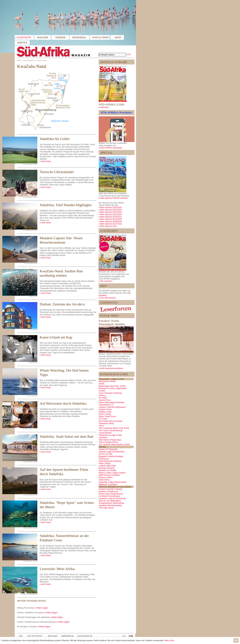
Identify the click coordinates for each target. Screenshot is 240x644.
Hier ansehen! (106, 281)
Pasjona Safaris (106, 477)
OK (236, 640)
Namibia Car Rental (107, 470)
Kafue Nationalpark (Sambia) (111, 402)
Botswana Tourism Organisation (113, 388)
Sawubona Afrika (106, 423)
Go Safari (103, 398)
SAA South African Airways (111, 421)
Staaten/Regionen (29, 60)
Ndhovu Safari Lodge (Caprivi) (112, 473)
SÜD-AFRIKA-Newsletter (111, 148)
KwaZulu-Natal (42, 60)
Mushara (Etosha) (107, 468)
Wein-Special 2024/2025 (111, 207)
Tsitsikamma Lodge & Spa (110, 435)
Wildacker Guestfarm (108, 484)
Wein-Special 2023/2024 (111, 210)
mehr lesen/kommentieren (112, 368)
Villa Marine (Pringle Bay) (110, 440)
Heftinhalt (104, 107)
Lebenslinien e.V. (106, 405)
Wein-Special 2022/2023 (111, 212)
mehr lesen (46, 161)
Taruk (101, 426)
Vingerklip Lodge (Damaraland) (112, 482)
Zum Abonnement (108, 298)
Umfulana (103, 438)
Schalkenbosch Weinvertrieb (111, 503)
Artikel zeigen (42, 608)
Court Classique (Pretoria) (110, 393)
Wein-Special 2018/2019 (111, 222)
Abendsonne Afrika (107, 381)
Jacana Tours (105, 400)
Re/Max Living (105, 412)
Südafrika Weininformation (110, 506)
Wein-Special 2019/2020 (111, 219)
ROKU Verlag (105, 414)
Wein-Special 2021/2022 (111, 214)
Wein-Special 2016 (108, 226)
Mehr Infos (169, 640)
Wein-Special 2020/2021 (111, 217)
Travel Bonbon (105, 433)
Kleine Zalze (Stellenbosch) (111, 494)
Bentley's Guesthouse (108, 491)
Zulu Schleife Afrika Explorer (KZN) (114, 445)
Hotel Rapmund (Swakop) (110, 461)
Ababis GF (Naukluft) (108, 449)
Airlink (101, 384)
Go (129, 54)
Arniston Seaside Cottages (110, 489)
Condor (102, 391)
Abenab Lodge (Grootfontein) (112, 452)
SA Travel (103, 419)
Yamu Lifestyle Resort (108, 442)
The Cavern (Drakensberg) (111, 431)
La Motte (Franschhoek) (109, 496)
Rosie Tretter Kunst (107, 416)
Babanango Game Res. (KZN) (112, 386)
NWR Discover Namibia (109, 475)
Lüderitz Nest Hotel (107, 466)
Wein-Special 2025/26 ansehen (114, 198)
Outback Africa (105, 409)
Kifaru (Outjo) (105, 463)
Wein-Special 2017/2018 (111, 224)
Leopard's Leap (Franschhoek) (112, 498)
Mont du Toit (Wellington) (110, 501)
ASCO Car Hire (105, 454)
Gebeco (102, 395)
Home (19, 60)
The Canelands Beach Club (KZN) (114, 428)
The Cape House (106, 508)
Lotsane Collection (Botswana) (112, 407)
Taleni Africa (104, 480)
